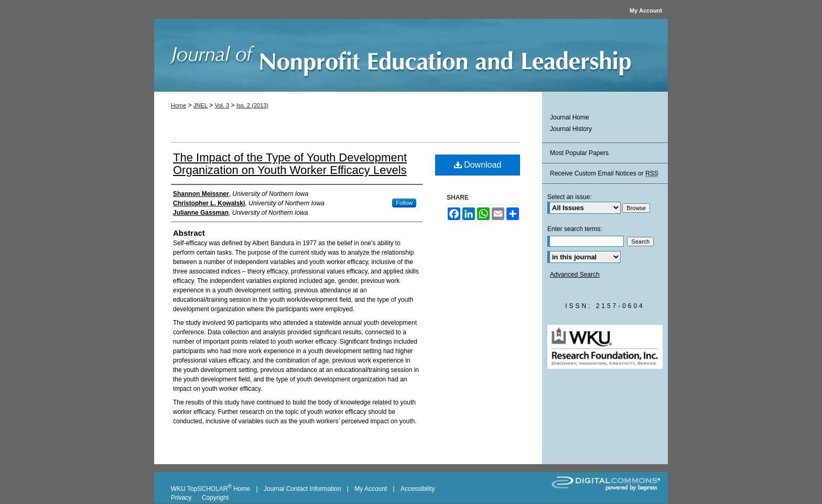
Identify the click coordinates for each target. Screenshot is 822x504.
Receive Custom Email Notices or (604, 174)
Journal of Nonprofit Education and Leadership (411, 58)
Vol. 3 (222, 105)
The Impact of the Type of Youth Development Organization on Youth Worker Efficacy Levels (290, 164)
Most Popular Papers (579, 153)
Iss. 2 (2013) (252, 105)
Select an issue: (570, 197)
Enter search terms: (575, 229)
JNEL (201, 105)
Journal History (571, 129)
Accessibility (418, 489)
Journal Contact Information (302, 489)
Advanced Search (575, 275)
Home (179, 105)
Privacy (182, 498)
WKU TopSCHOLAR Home (210, 489)
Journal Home (570, 117)
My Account (371, 489)
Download (478, 165)
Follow (404, 203)
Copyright (215, 498)
